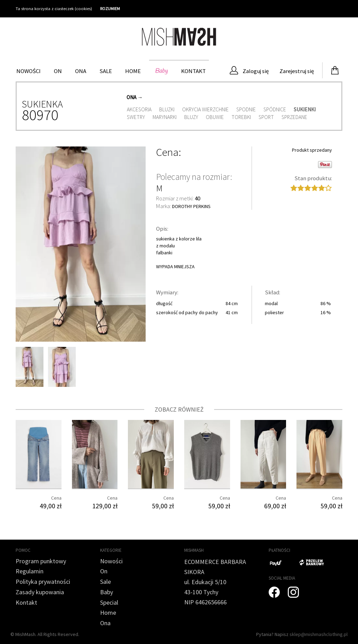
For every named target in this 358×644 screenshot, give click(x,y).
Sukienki (305, 109)
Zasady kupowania (40, 592)
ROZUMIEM (110, 9)
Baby (161, 71)
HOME (133, 71)
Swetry (136, 117)
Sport (266, 117)
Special (109, 602)
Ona (81, 71)
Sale (106, 71)
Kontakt (193, 71)
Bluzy (191, 117)
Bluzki (167, 109)
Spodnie (246, 109)
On (58, 71)
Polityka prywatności (43, 582)
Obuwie (215, 117)
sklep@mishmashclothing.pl (319, 634)
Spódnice (275, 109)
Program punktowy (41, 561)
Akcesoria (139, 109)
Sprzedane (294, 117)
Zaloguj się (249, 70)
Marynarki (165, 117)
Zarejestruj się (296, 71)
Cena (167, 152)
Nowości (29, 71)
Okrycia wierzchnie (205, 109)
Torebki (241, 117)
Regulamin (30, 571)
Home (108, 613)
